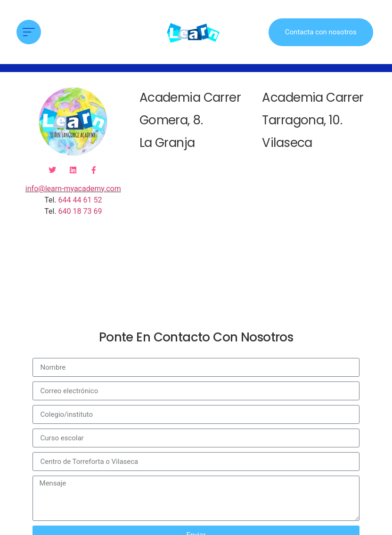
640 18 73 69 (80, 211)
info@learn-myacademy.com (73, 189)
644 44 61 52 (80, 200)
